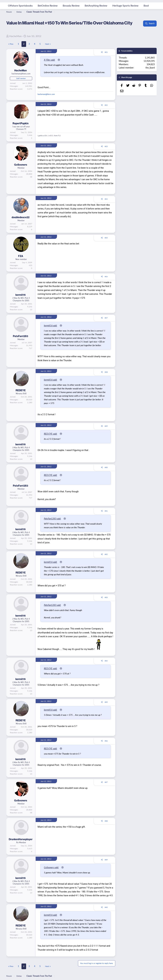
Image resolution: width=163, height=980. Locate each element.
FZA (21, 260)
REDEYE (21, 398)
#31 (106, 518)
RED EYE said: (52, 441)
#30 (106, 475)
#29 (106, 433)
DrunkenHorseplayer (21, 847)
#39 (106, 867)
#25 (106, 241)
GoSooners (21, 168)
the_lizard (150, 68)
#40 (106, 915)
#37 (106, 789)
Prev (12, 44)
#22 (106, 109)
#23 (106, 150)
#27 (106, 321)
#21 (106, 52)
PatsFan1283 (21, 340)
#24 (106, 203)
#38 (106, 828)
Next (47, 44)
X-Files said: (51, 60)
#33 (106, 605)
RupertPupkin (21, 127)
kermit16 (21, 299)
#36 (106, 748)
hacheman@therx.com (46, 98)
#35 (106, 709)
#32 (106, 562)
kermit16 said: (52, 329)
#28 (106, 379)
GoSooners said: (52, 875)
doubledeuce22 (21, 221)
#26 (106, 280)
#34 (106, 668)
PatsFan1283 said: (54, 526)
